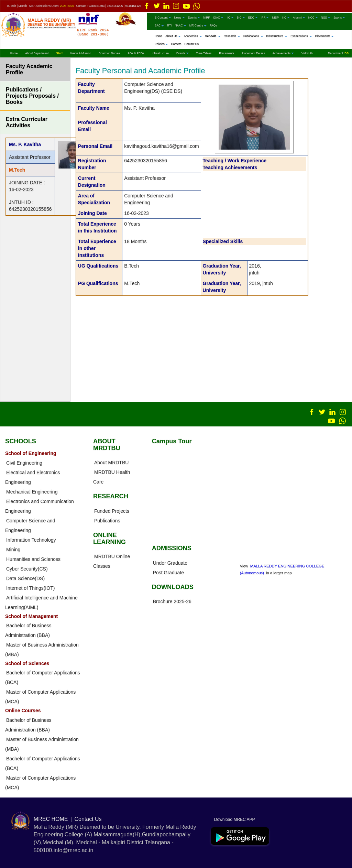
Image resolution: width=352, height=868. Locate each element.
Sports (339, 17)
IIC (230, 17)
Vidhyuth (307, 53)
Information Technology (31, 540)
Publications (253, 36)
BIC (241, 17)
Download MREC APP (233, 819)
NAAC (180, 25)
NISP (275, 17)
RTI (169, 25)
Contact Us (191, 44)
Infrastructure (277, 36)
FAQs (213, 25)
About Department (37, 53)
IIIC (286, 17)
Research (232, 36)
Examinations (301, 36)
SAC (159, 25)
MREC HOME (51, 819)
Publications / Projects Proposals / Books (32, 96)
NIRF (207, 17)
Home (158, 36)
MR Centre (198, 25)
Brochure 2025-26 (172, 601)
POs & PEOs (136, 53)
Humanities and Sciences (33, 559)
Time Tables (204, 53)
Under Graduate (170, 563)
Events (194, 17)
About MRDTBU (111, 463)
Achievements (283, 53)
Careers (176, 44)
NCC (313, 17)
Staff (59, 53)
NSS (326, 17)
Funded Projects (112, 511)
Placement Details (253, 53)
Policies (161, 44)
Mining (13, 549)
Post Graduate (168, 572)
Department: (338, 53)
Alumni (299, 17)
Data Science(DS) (25, 578)
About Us (173, 36)
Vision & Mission (81, 53)
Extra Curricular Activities (27, 122)
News (180, 17)
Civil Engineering (24, 463)
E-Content (163, 17)
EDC (253, 17)
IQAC (218, 17)
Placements (324, 36)
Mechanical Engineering (32, 491)
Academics (193, 36)
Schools (213, 36)
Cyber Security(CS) (27, 568)
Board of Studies (109, 53)
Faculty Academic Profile (29, 69)
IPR (265, 17)
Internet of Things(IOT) (30, 588)
